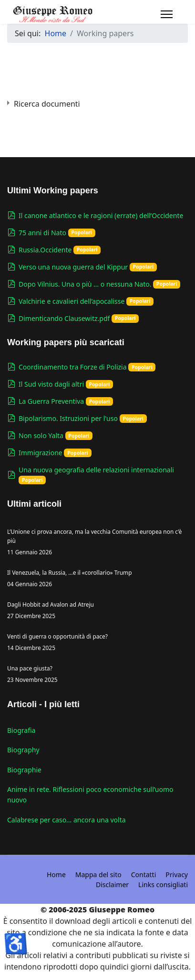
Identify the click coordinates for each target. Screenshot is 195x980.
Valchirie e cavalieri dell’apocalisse (72, 301)
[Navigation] (167, 14)
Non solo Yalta (41, 435)
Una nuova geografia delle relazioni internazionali (96, 470)
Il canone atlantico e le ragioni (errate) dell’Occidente (101, 215)
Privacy (177, 875)
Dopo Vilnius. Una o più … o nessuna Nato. (85, 284)
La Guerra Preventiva (51, 401)
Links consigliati (163, 885)
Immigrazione (41, 453)
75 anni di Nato (42, 233)
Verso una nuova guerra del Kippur (73, 267)
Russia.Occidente (45, 250)
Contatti (144, 875)
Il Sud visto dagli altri (51, 384)
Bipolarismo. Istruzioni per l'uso (68, 418)
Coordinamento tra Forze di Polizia (73, 367)
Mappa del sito (98, 875)
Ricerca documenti (47, 104)
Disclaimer (112, 885)
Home (56, 875)
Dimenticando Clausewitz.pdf (64, 318)
